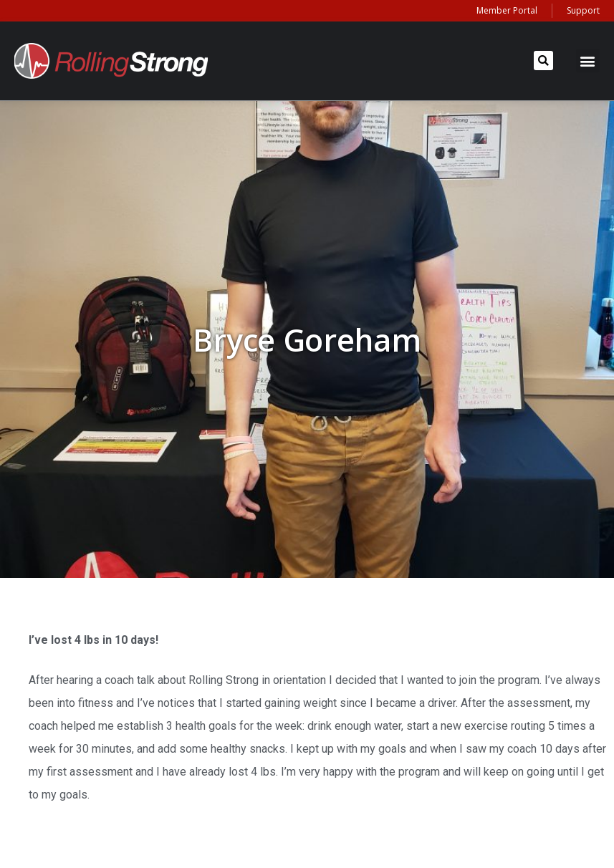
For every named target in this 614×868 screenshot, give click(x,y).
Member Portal (507, 10)
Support (583, 10)
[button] (543, 61)
